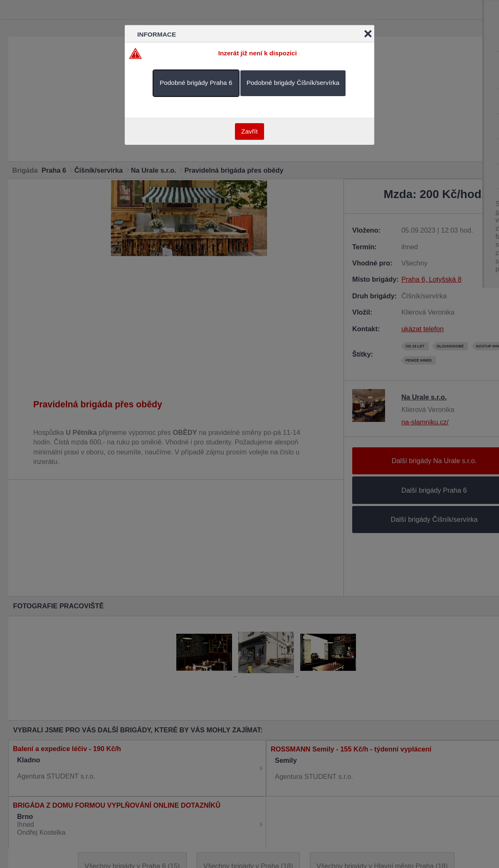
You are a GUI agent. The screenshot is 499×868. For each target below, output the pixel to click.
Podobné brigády (196, 83)
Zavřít (249, 131)
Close (368, 34)
